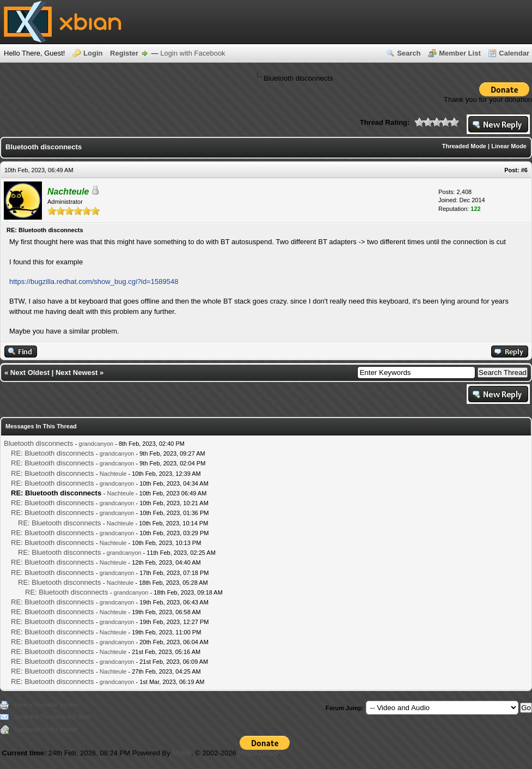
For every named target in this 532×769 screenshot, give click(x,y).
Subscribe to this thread (46, 729)
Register (124, 53)
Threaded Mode (464, 146)
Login (93, 53)
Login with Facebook (192, 53)
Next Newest (77, 373)
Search (409, 53)
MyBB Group (258, 753)
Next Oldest (30, 373)
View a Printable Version (47, 705)
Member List (460, 53)
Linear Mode (509, 146)
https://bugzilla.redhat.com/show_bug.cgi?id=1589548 (94, 281)
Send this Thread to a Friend (52, 717)
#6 (524, 170)
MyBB (182, 753)
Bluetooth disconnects (38, 443)
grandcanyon (96, 444)
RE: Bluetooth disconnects (52, 453)
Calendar (514, 53)
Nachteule (113, 474)
